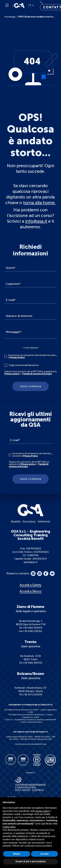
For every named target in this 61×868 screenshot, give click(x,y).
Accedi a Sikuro (30, 591)
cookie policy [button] (9, 827)
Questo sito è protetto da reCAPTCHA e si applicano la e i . (30, 373)
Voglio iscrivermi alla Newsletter (24, 365)
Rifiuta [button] (17, 854)
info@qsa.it (36, 221)
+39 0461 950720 (32, 663)
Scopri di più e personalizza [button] (30, 861)
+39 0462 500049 (32, 628)
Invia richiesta (30, 386)
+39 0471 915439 (32, 695)
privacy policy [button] (42, 811)
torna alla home (39, 203)
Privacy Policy (17, 357)
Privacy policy (12, 374)
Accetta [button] (44, 854)
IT (31, 5)
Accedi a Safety (30, 585)
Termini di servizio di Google (37, 374)
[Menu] (7, 5)
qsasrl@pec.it (30, 562)
